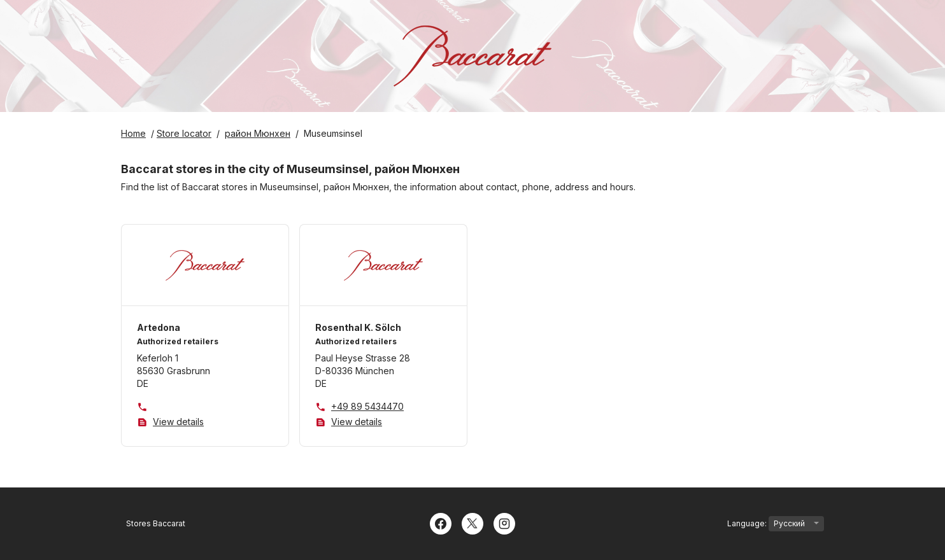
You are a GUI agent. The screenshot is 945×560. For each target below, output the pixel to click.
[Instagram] (504, 522)
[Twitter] (472, 522)
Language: (776, 524)
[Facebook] (441, 522)
